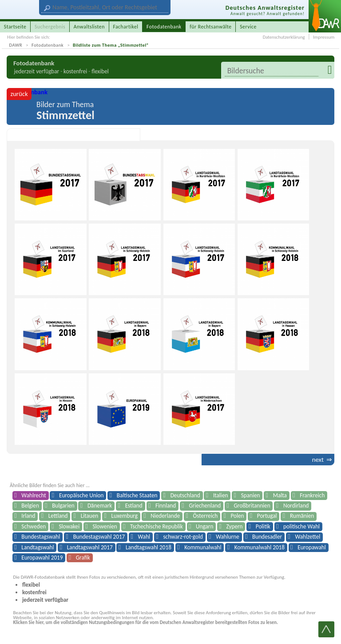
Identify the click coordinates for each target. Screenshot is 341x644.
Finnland (166, 506)
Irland (28, 516)
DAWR (16, 45)
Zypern (235, 526)
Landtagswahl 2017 (90, 547)
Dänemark (100, 506)
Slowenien (105, 526)
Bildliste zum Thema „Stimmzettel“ (111, 45)
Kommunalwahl (203, 547)
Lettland (58, 516)
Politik (263, 526)
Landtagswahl (38, 547)
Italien (220, 495)
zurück (19, 94)
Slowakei (69, 526)
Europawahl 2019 (42, 558)
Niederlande (165, 516)
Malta (280, 495)
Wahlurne (228, 537)
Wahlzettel (307, 537)
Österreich (206, 516)
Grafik (83, 558)
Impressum (324, 37)
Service (248, 27)
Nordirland (296, 506)
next (318, 460)
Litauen (90, 516)
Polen (238, 516)
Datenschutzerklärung (284, 37)
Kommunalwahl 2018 (260, 547)
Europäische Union (81, 495)
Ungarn (204, 526)
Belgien (30, 506)
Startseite (15, 27)
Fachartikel (125, 27)
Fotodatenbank (48, 45)
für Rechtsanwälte (210, 27)
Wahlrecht (34, 495)
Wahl (144, 537)
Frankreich (312, 495)
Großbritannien (252, 506)
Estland (134, 506)
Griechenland (205, 506)
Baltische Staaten (137, 495)
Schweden (34, 526)
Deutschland (185, 495)
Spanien (251, 495)
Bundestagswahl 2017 (99, 537)
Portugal (267, 516)
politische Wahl (301, 526)
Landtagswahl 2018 (149, 547)
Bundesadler (267, 537)
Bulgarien (63, 506)
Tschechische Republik (157, 526)
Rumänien (302, 516)
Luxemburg (125, 516)
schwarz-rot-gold (183, 537)
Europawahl (311, 547)
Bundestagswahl (41, 537)
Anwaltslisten (89, 27)
